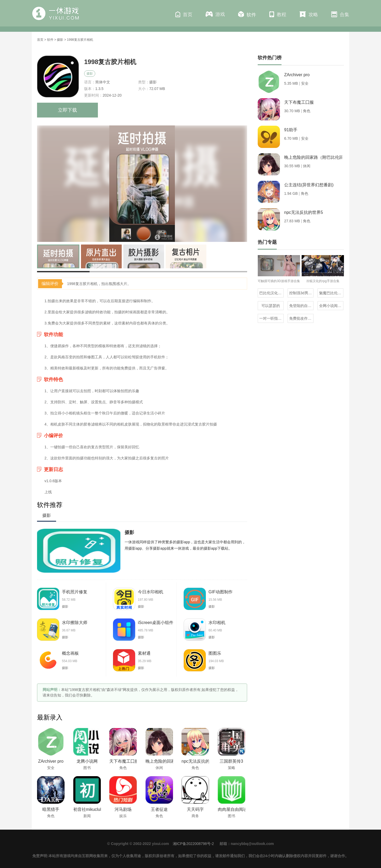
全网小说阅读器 (331, 306)
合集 (340, 14)
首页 (184, 14)
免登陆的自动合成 (301, 306)
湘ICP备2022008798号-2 (193, 844)
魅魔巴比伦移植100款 (331, 293)
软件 (247, 14)
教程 (278, 14)
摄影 (60, 40)
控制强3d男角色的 (301, 293)
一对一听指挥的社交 (271, 318)
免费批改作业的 (301, 318)
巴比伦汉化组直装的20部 (271, 293)
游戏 (215, 14)
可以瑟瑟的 (271, 306)
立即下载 (67, 110)
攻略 (309, 14)
